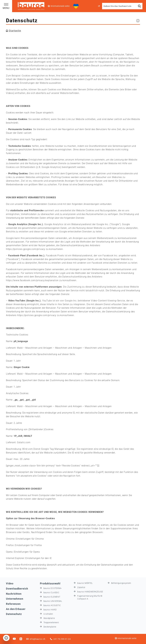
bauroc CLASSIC (51, 593)
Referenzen (13, 604)
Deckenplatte (50, 627)
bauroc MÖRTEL (85, 583)
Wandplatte (49, 618)
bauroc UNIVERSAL (53, 601)
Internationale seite (60, 6)
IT (99, 6)
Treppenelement (51, 622)
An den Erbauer (16, 609)
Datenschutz (14, 614)
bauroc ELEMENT (52, 597)
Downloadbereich (17, 589)
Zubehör (81, 587)
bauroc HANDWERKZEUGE (90, 592)
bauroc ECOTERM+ (53, 588)
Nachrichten (14, 594)
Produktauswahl (50, 583)
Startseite (15, 31)
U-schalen (48, 614)
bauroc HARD (50, 610)
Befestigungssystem (121, 583)
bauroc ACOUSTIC (52, 605)
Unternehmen (15, 599)
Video (10, 583)
